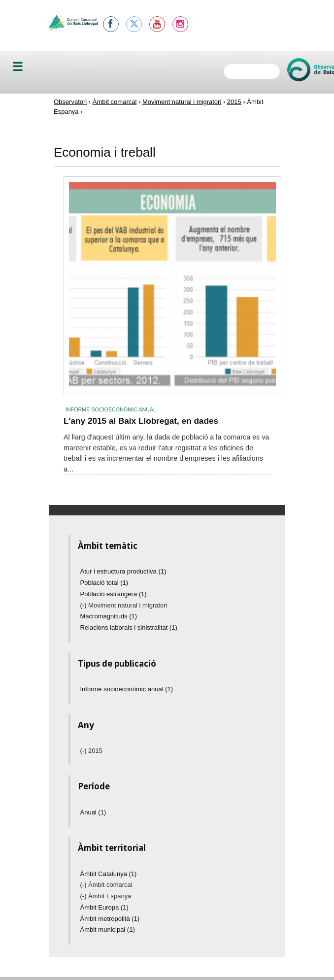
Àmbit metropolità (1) (110, 919)
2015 (234, 102)
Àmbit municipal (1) (108, 929)
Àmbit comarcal (115, 102)
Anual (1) (93, 812)
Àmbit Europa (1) (104, 907)
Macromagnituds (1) (109, 616)
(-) (84, 605)
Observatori (70, 102)
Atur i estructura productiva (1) (123, 571)
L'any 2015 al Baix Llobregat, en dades (141, 421)
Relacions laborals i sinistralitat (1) (129, 627)
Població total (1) (104, 583)
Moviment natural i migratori (182, 102)
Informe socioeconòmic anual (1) (127, 689)
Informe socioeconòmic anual (111, 409)
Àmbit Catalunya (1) (109, 874)
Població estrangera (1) (114, 594)
